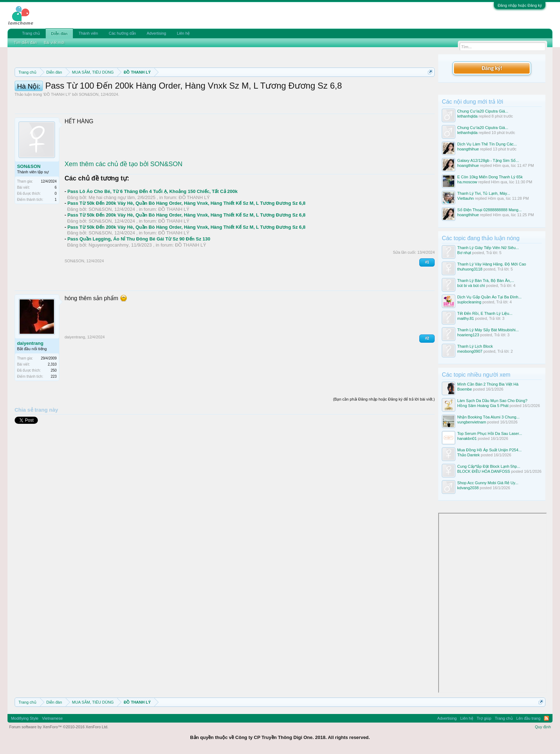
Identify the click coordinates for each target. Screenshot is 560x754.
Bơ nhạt (464, 253)
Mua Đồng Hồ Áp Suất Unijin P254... (489, 450)
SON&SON (89, 127)
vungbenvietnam (472, 422)
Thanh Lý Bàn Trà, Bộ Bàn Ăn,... (486, 281)
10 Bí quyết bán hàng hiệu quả (108, 97)
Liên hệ (183, 33)
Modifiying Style (25, 718)
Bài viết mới (54, 43)
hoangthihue (468, 149)
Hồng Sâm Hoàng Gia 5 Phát (483, 406)
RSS (546, 718)
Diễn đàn (59, 34)
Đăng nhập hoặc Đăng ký (520, 5)
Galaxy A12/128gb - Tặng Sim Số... (488, 160)
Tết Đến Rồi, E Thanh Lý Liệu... (485, 313)
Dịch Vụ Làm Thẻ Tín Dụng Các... (487, 144)
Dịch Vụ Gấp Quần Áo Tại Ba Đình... (489, 297)
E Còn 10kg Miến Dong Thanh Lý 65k (490, 177)
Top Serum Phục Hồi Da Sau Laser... (490, 433)
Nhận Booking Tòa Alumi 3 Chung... (488, 417)
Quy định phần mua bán (248, 89)
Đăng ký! (492, 68)
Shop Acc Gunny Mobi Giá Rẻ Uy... (488, 483)
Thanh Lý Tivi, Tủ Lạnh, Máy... (484, 193)
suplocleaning (469, 302)
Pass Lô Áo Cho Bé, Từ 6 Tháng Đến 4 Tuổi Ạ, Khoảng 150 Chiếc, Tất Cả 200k (153, 224)
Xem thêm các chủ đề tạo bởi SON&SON (124, 196)
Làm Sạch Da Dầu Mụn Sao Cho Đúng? (492, 401)
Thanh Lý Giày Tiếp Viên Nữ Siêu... (488, 248)
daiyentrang (30, 375)
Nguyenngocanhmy (109, 277)
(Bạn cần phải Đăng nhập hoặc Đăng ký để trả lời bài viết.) (384, 431)
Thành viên (88, 33)
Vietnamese (52, 718)
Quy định (543, 727)
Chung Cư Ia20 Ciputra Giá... (483, 111)
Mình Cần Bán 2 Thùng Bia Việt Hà (488, 384)
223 (54, 409)
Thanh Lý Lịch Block (475, 346)
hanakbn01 (467, 438)
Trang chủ (31, 33)
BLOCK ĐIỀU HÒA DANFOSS (484, 471)
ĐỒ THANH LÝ (57, 127)
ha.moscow (467, 182)
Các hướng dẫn (122, 33)
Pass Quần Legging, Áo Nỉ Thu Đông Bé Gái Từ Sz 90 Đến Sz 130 (139, 271)
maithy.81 (466, 318)
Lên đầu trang (529, 718)
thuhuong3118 (470, 269)
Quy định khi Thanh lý (314, 89)
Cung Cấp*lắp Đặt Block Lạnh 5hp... (489, 466)
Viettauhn (465, 198)
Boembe (464, 389)
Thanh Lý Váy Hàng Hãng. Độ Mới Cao (492, 264)
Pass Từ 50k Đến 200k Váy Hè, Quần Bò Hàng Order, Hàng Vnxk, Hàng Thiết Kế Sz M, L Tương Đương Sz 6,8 (187, 235)
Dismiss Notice (429, 89)
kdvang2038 (468, 488)
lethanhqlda (467, 116)
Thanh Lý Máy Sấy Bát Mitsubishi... (488, 330)
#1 (427, 294)
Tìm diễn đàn (25, 43)
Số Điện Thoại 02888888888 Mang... (489, 210)
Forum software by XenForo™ (59, 727)
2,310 (52, 396)
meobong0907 (470, 351)
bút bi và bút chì (471, 286)
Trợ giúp (484, 718)
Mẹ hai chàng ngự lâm (112, 230)
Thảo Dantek (468, 455)
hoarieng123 (468, 335)
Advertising (156, 33)
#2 (427, 370)
